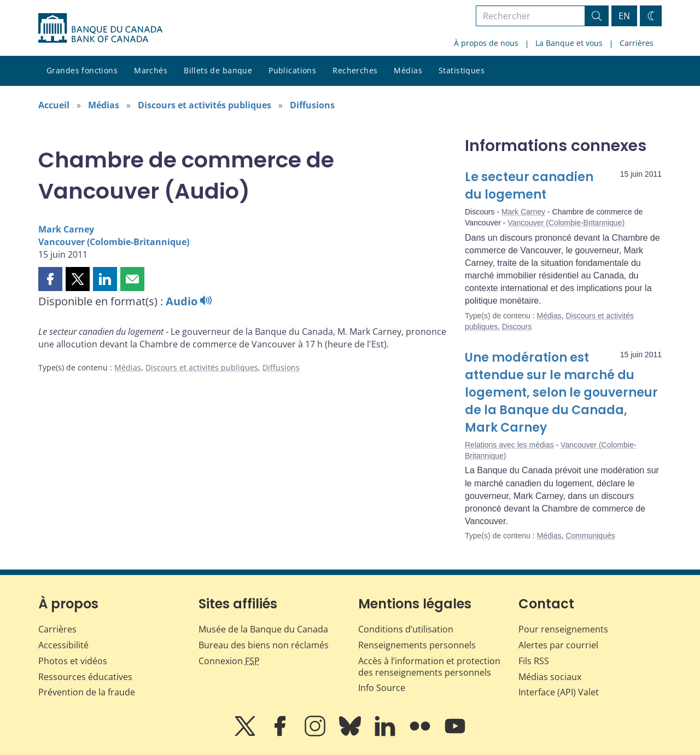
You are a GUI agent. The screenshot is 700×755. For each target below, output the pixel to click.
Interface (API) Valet (559, 692)
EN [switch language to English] (624, 16)
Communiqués (590, 536)
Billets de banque (218, 70)
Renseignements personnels (417, 645)
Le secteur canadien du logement (529, 186)
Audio (189, 301)
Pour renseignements (563, 629)
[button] (50, 279)
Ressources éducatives (85, 677)
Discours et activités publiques (205, 105)
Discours (517, 327)
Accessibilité (63, 645)
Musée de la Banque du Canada (263, 629)
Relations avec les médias (509, 445)
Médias (408, 70)
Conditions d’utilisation (406, 629)
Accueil (54, 105)
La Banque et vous (569, 43)
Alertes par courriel (558, 645)
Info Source (382, 688)
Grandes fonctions (82, 70)
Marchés (151, 70)
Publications (292, 70)
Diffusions (312, 105)
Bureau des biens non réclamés (264, 645)
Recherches (355, 70)
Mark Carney (66, 229)
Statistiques (462, 70)
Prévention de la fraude (87, 692)
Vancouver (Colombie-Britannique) (114, 242)
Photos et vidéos (73, 661)
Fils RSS (534, 661)
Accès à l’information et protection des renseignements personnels (429, 667)
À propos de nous (486, 43)
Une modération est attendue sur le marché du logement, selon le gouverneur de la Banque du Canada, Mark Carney (561, 393)
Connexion (229, 661)
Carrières (637, 43)
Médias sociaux (550, 677)
